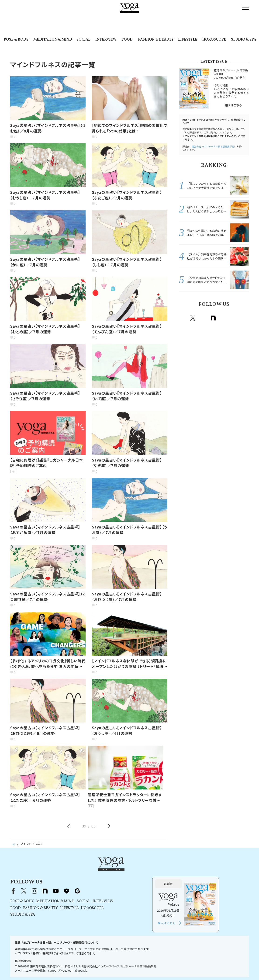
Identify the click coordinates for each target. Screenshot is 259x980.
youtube (116, 872)
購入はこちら (233, 105)
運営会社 (150, 968)
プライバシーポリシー (98, 968)
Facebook (183, 318)
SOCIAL (83, 40)
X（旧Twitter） (83, 872)
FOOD (127, 40)
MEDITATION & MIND (53, 40)
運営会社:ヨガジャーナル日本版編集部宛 (213, 146)
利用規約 (74, 968)
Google (244, 318)
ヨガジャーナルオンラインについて (182, 968)
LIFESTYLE (188, 40)
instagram (203, 318)
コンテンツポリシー (128, 968)
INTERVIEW (106, 40)
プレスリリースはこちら (50, 968)
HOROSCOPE (214, 40)
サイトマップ (217, 968)
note (213, 318)
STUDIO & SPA (244, 40)
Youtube (224, 318)
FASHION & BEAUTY (156, 40)
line (234, 318)
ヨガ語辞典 (236, 968)
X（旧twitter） (193, 318)
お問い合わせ (22, 968)
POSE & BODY (16, 40)
